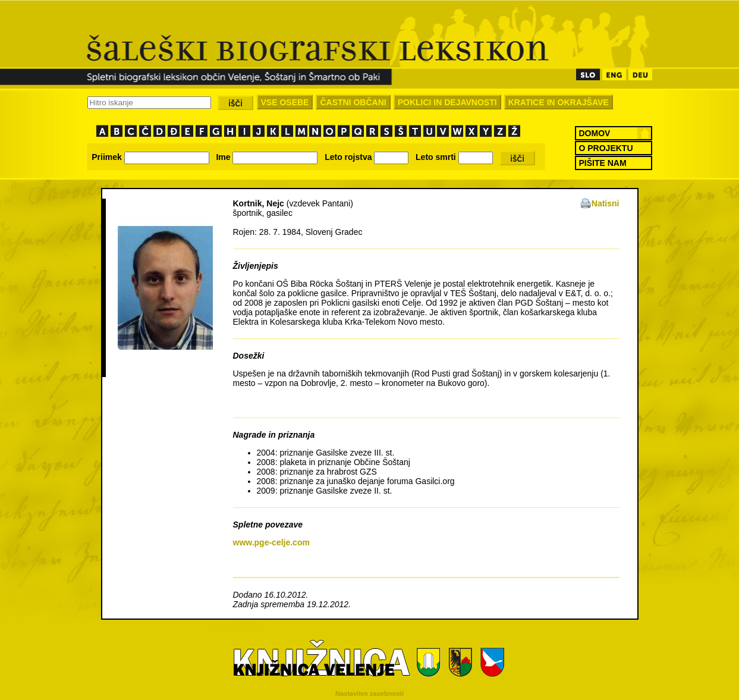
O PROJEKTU (606, 148)
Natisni (606, 203)
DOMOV (595, 133)
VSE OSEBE (285, 102)
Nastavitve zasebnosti (369, 693)
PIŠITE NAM (603, 163)
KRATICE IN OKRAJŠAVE (559, 102)
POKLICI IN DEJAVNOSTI (447, 102)
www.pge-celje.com (271, 542)
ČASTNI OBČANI (353, 102)
